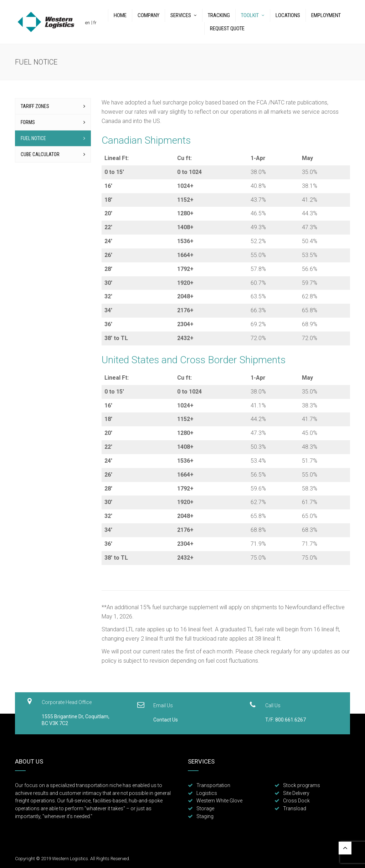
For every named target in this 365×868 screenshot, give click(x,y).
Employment (326, 15)
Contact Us (166, 720)
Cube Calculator (40, 154)
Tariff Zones (35, 106)
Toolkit (250, 15)
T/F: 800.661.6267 (286, 720)
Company (148, 15)
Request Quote (227, 29)
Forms (28, 122)
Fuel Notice (33, 138)
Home (120, 15)
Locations (288, 15)
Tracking (219, 15)
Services (181, 15)
